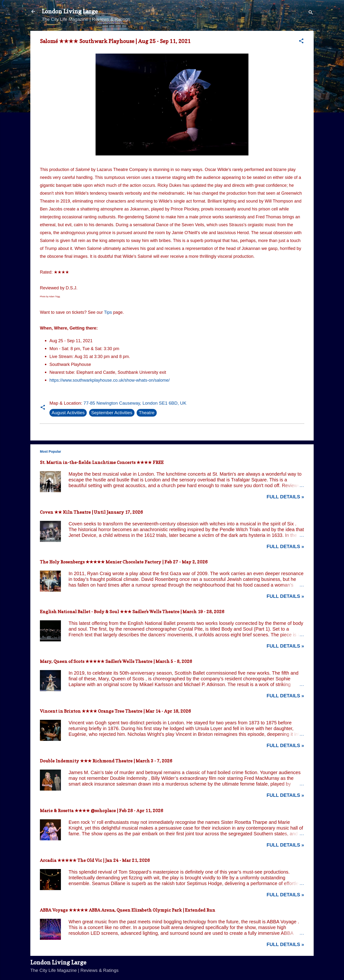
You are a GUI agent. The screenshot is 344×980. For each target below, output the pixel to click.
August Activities (68, 413)
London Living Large (70, 11)
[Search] (311, 13)
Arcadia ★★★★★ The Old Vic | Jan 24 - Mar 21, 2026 (95, 860)
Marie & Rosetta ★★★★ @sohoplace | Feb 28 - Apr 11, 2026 (102, 811)
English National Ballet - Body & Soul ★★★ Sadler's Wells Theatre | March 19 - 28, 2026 (132, 612)
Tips (108, 312)
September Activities (112, 413)
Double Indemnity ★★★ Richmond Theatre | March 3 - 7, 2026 (106, 761)
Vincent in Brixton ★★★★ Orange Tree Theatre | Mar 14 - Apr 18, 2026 (115, 711)
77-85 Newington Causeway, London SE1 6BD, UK (135, 403)
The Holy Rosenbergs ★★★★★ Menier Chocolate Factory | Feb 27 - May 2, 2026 (124, 562)
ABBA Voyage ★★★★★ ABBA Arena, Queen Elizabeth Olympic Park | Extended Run (128, 910)
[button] (301, 42)
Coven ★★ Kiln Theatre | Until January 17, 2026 (91, 512)
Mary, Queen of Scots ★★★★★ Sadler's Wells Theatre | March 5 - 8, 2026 (116, 661)
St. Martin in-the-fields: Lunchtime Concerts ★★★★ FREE (102, 462)
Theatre (147, 413)
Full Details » (285, 497)
